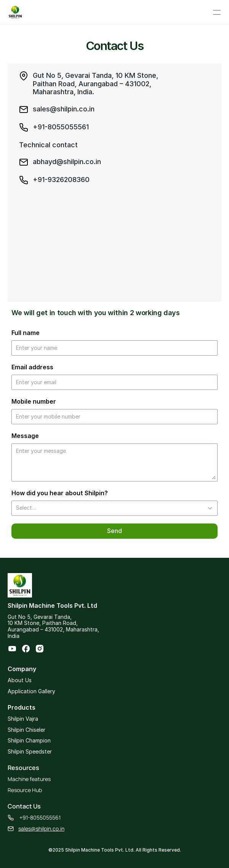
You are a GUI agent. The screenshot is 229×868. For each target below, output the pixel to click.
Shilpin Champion (29, 740)
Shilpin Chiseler (26, 730)
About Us (20, 680)
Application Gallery (31, 691)
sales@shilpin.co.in (41, 829)
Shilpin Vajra (23, 719)
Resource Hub (25, 790)
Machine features (29, 779)
